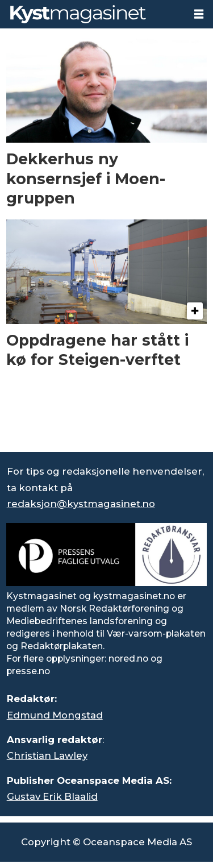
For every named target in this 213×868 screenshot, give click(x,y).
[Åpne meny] (199, 14)
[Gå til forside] (78, 14)
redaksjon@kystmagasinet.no (81, 504)
